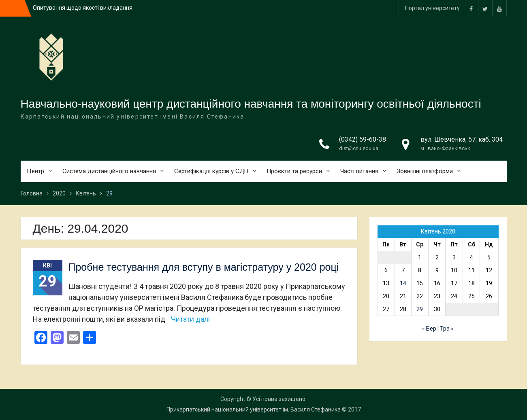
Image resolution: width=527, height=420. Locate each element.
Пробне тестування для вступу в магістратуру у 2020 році (204, 267)
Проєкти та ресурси (294, 171)
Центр (35, 171)
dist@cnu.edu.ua (359, 148)
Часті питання (359, 171)
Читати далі (190, 319)
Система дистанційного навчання (109, 171)
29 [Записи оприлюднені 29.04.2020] (420, 309)
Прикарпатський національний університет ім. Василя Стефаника (254, 409)
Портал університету (432, 8)
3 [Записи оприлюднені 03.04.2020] (454, 257)
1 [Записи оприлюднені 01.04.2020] (420, 257)
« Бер (429, 329)
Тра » (447, 329)
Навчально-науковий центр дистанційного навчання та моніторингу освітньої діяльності (251, 104)
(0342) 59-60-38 (363, 139)
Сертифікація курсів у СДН (211, 171)
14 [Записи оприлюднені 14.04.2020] (403, 283)
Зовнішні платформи (425, 171)
